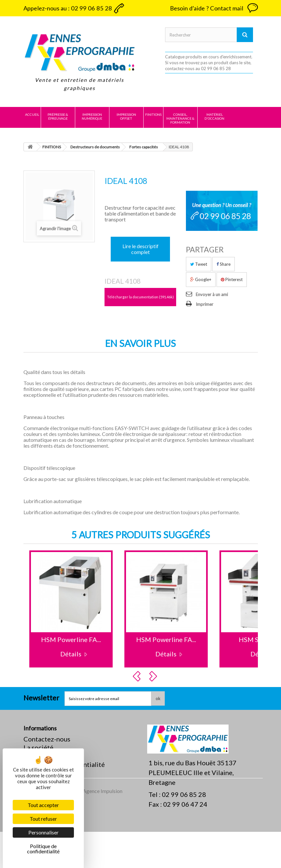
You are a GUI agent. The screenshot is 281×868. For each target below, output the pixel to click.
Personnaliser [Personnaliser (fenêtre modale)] (43, 832)
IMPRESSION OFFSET (126, 116)
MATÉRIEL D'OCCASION (214, 116)
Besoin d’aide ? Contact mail (207, 8)
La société (38, 747)
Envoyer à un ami (212, 294)
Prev (138, 676)
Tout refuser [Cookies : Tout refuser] (43, 819)
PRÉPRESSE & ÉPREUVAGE (58, 116)
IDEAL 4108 (123, 281)
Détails (71, 654)
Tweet (199, 264)
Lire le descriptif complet (140, 249)
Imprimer (204, 304)
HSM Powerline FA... (71, 639)
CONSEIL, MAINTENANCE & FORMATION (180, 118)
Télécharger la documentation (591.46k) (140, 297)
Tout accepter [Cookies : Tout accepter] (43, 805)
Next (154, 676)
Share (224, 264)
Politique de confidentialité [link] (43, 849)
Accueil (32, 114)
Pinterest (232, 279)
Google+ (201, 279)
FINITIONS (153, 114)
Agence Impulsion (103, 827)
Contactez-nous (47, 739)
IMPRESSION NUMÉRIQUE (92, 116)
